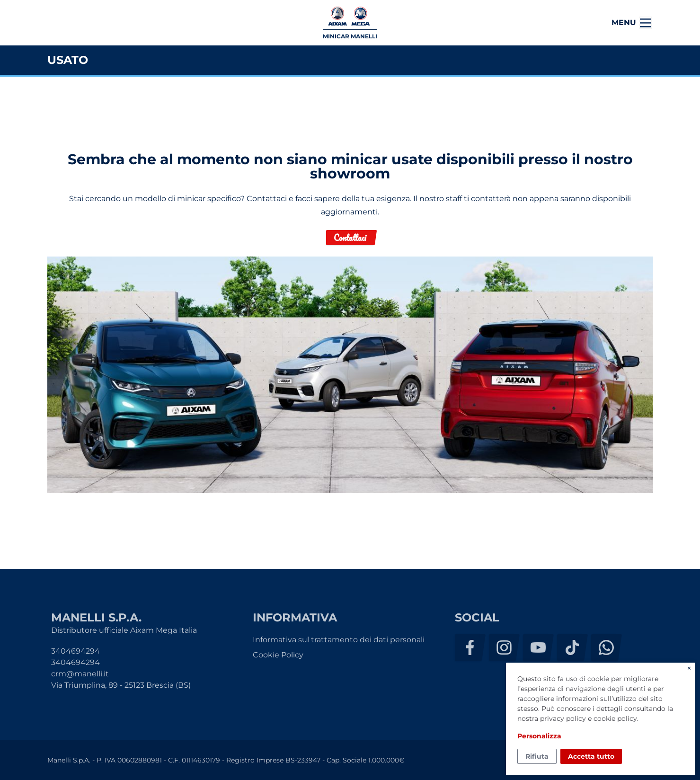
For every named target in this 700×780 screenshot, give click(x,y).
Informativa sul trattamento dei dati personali (339, 640)
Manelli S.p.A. (85, 23)
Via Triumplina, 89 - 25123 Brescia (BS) (121, 685)
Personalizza (539, 736)
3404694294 (75, 651)
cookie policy (615, 718)
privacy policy (563, 718)
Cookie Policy (278, 655)
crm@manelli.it (80, 674)
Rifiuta (537, 756)
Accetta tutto (591, 756)
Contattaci (350, 238)
